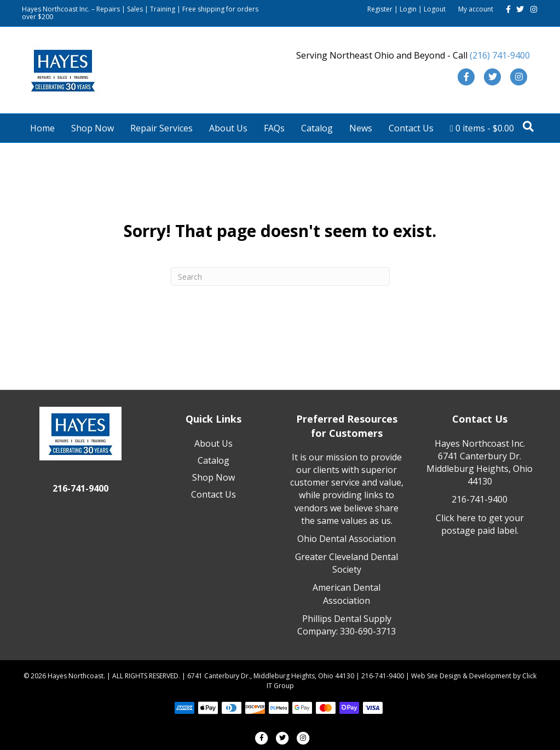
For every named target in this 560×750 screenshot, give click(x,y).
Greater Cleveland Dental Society (347, 563)
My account (476, 9)
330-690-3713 (368, 631)
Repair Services (161, 128)
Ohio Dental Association (347, 539)
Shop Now (93, 128)
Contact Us (411, 128)
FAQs (274, 128)
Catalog (317, 128)
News (361, 128)
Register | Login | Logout (406, 9)
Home (42, 128)
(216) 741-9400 (500, 55)
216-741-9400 (480, 499)
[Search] (528, 126)
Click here (456, 518)
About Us (228, 128)
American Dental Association (347, 594)
